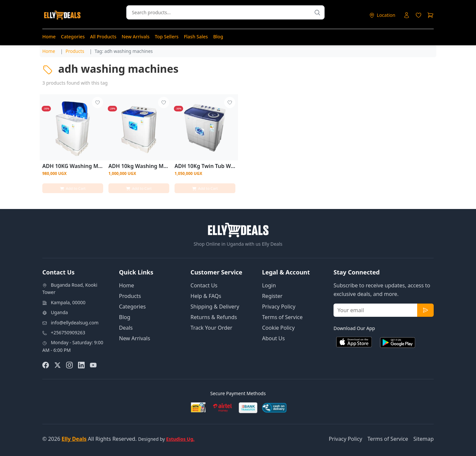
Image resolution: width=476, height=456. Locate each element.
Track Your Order (211, 328)
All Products (103, 37)
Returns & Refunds (214, 317)
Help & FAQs (206, 296)
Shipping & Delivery (215, 307)
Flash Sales (196, 37)
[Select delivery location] (382, 15)
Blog (218, 37)
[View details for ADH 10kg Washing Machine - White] (139, 127)
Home (49, 37)
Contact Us (204, 285)
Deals (126, 328)
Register (272, 296)
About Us (274, 338)
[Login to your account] (407, 15)
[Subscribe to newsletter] (425, 310)
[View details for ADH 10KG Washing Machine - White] (73, 127)
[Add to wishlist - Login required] (97, 103)
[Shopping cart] (430, 15)
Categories (73, 37)
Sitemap (424, 439)
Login (269, 285)
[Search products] (317, 12)
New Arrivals (136, 37)
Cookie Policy (278, 328)
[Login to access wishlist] (418, 15)
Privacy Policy (279, 307)
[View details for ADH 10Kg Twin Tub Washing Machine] (205, 127)
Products (130, 296)
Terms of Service (282, 317)
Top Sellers (167, 37)
